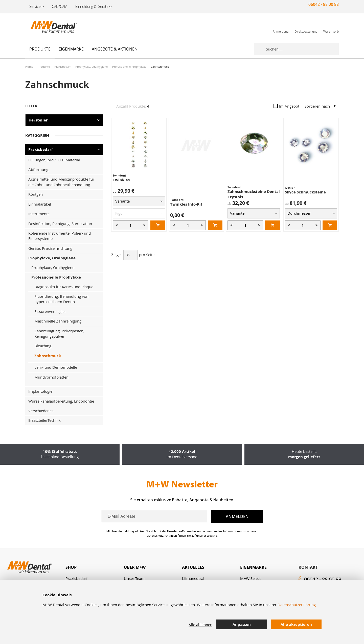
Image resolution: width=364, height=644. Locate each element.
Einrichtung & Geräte (92, 6)
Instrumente (39, 214)
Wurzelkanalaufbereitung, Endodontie (61, 401)
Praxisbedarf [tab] (41, 149)
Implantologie (40, 391)
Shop (71, 567)
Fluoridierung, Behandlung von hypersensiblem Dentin (61, 299)
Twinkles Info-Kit (186, 204)
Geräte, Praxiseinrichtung (50, 248)
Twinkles (121, 180)
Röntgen (36, 194)
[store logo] (51, 27)
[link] (281, 26)
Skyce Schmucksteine (305, 192)
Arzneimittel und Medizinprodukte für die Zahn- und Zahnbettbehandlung (61, 182)
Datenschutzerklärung (297, 605)
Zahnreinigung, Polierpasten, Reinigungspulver (59, 333)
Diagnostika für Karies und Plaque (64, 287)
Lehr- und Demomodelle (56, 367)
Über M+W (135, 567)
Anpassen (242, 624)
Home (29, 67)
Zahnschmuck (48, 356)
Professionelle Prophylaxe (129, 67)
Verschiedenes (41, 411)
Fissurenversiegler (50, 311)
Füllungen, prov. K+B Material (54, 160)
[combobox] (302, 49)
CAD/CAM (60, 6)
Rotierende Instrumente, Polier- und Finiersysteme (60, 236)
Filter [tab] (31, 106)
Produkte (44, 67)
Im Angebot (286, 106)
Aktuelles (193, 567)
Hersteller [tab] (38, 120)
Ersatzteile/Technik (44, 420)
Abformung (38, 169)
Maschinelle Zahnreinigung (58, 321)
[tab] (95, 567)
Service (35, 6)
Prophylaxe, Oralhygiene (92, 67)
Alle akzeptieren (296, 624)
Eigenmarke (253, 567)
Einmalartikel (40, 204)
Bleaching (43, 346)
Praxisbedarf (63, 67)
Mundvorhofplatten (51, 377)
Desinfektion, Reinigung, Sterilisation (60, 224)
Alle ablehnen (200, 625)
